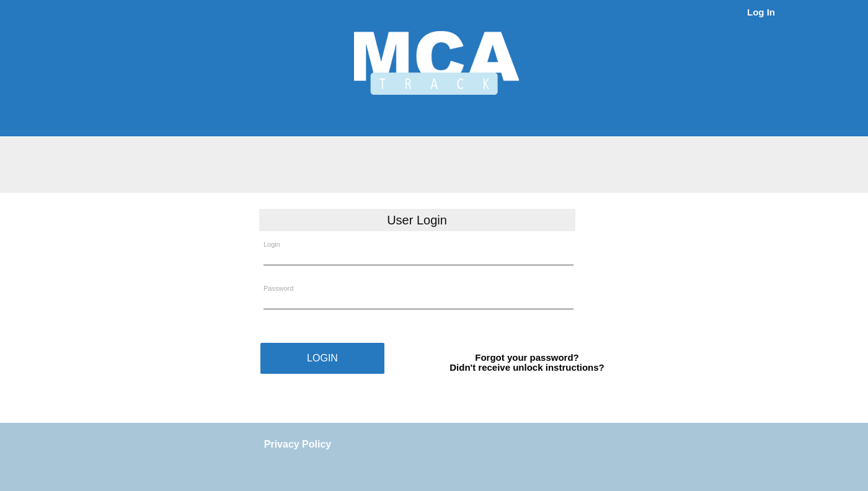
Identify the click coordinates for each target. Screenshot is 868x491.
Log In (761, 12)
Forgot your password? (527, 357)
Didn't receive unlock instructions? (527, 367)
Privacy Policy (298, 444)
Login (272, 244)
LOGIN (322, 358)
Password (278, 288)
